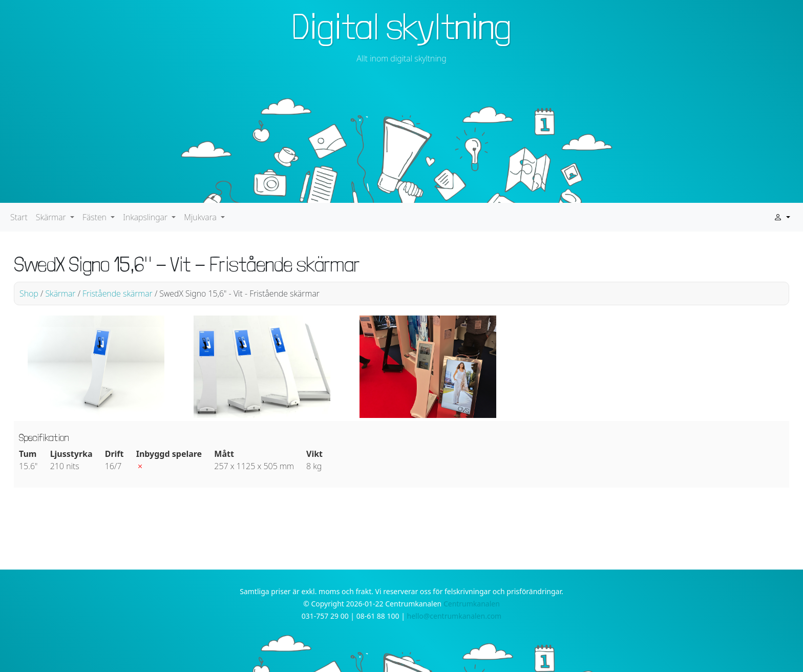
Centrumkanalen (472, 604)
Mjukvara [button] (201, 217)
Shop (29, 293)
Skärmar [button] (52, 217)
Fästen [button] (96, 217)
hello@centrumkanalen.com (455, 616)
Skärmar (60, 293)
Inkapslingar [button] (146, 217)
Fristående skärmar (118, 293)
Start (19, 217)
